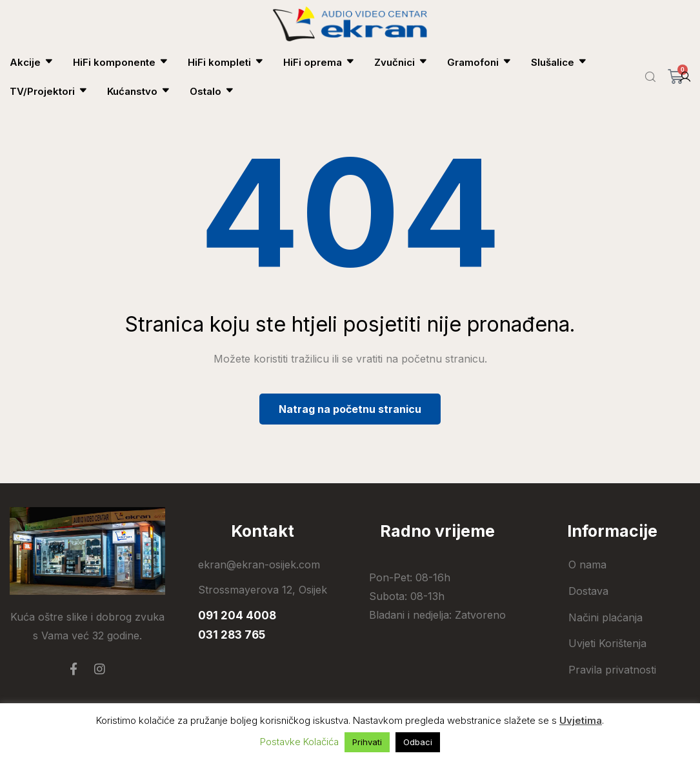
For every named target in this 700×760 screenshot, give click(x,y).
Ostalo (212, 91)
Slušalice (559, 62)
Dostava (588, 591)
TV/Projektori (49, 91)
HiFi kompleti (226, 62)
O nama (587, 565)
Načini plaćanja (605, 617)
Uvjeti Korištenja (607, 643)
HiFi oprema (319, 62)
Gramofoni (479, 62)
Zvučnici (401, 62)
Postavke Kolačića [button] (299, 742)
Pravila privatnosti (612, 670)
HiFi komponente (121, 62)
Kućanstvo (139, 91)
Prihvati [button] (367, 742)
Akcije (32, 62)
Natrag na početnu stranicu (350, 409)
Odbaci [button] (418, 742)
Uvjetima (581, 720)
